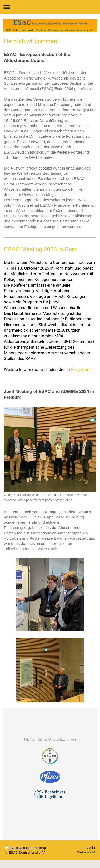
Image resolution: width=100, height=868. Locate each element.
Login (91, 847)
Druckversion (18, 848)
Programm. (82, 370)
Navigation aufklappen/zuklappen (50, 7)
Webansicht (86, 852)
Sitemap (40, 848)
